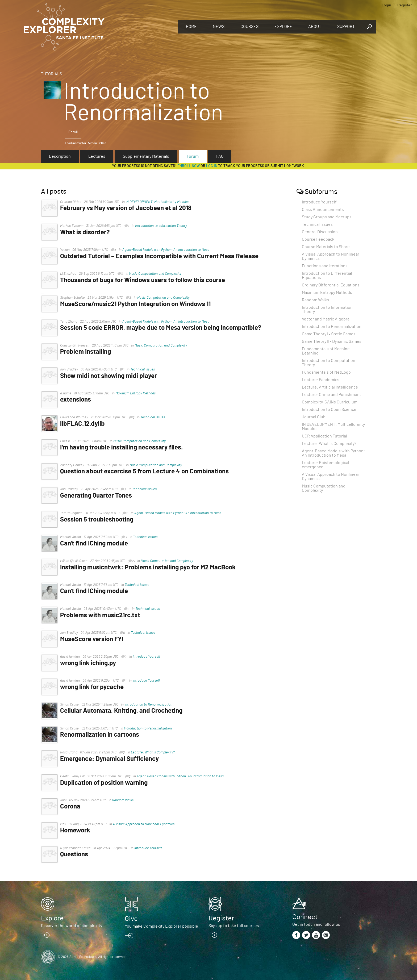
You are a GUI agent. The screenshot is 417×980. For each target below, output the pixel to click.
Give (131, 919)
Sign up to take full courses (234, 926)
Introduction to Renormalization (151, 705)
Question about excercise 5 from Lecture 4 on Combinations (147, 472)
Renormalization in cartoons (102, 735)
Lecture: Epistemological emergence (326, 465)
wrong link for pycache (94, 687)
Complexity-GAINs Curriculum (330, 402)
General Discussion (320, 232)
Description (60, 156)
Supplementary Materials (146, 156)
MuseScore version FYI (94, 639)
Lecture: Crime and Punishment (331, 395)
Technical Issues (145, 370)
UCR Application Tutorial (324, 436)
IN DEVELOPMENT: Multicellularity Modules (160, 202)
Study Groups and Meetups (327, 217)
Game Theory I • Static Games (329, 334)
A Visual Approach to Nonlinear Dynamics (146, 824)
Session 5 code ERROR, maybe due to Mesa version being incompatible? (163, 328)
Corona (72, 807)
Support (346, 27)
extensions (78, 400)
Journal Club (314, 417)
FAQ (220, 156)
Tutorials (51, 74)
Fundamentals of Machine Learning (326, 351)
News (219, 27)
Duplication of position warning (106, 783)
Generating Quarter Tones (98, 496)
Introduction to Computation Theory (329, 363)
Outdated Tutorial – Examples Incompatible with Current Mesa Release (161, 256)
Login (386, 5)
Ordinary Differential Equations (331, 285)
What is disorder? (87, 232)
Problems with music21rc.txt (102, 615)
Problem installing (88, 352)
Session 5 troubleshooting (99, 520)
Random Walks (125, 800)
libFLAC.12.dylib (85, 424)
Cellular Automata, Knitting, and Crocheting (123, 711)
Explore (283, 27)
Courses (249, 27)
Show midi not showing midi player (111, 376)
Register (405, 5)
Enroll (73, 132)
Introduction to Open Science (329, 410)
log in (212, 166)
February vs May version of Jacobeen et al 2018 (128, 208)
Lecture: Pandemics (321, 380)
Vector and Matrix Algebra (326, 319)
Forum (193, 156)
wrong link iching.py (90, 663)
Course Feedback (318, 239)
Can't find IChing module (96, 544)
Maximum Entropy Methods (138, 393)
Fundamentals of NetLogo (326, 372)
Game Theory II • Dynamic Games (332, 341)
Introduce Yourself (149, 657)
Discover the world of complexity (72, 926)
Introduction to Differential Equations (327, 276)
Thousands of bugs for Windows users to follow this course (145, 280)
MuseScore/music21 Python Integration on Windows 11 (137, 304)
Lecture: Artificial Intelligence (330, 387)
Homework (77, 831)
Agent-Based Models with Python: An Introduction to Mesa (168, 250)
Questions (76, 854)
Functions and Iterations (325, 266)
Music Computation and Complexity (157, 274)
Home (191, 27)
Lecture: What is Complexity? (155, 752)
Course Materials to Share (326, 247)
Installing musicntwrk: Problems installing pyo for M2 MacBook (150, 568)
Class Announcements (323, 210)
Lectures (97, 156)
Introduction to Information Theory (163, 226)
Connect (305, 917)
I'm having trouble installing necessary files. (124, 448)
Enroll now (189, 166)
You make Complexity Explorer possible (161, 926)
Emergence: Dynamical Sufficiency (112, 759)
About (315, 27)
